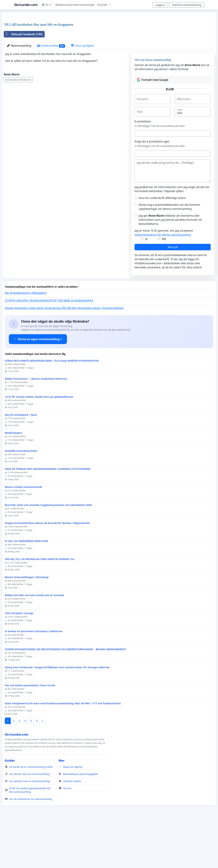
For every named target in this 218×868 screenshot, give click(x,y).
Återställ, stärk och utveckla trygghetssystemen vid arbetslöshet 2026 (48, 553)
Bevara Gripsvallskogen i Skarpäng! (27, 625)
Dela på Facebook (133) (23, 82)
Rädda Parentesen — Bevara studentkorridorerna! (36, 426)
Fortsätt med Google (153, 127)
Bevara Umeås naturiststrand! (23, 535)
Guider (10, 808)
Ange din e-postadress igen (152, 189)
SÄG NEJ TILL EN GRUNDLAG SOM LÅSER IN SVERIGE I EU (40, 607)
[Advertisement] (106, 42)
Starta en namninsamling (187, 5)
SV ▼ (47, 5)
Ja (146, 286)
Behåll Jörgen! (13, 480)
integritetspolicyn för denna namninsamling (163, 282)
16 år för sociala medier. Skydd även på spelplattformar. (39, 444)
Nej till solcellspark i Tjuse (21, 462)
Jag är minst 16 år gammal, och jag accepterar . (164, 280)
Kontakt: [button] (103, 5)
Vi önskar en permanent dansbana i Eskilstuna (34, 679)
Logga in (160, 5)
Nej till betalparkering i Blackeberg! (26, 341)
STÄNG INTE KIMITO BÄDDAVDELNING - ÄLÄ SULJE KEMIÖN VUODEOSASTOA (52, 408)
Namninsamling (19, 93)
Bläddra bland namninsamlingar (75, 5)
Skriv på (173, 295)
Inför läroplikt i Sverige (19, 661)
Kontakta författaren (18, 127)
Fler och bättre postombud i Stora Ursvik (30, 733)
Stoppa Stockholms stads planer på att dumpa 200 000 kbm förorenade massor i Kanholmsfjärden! (64, 356)
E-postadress (143, 169)
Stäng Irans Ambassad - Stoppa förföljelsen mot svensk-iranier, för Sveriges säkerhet (57, 715)
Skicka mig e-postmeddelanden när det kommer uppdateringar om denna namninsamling (169, 254)
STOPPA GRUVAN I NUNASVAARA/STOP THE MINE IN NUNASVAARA (49, 348)
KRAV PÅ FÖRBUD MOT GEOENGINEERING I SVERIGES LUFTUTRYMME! (48, 517)
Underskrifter (51, 93)
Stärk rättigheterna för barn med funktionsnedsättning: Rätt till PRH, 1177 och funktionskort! (63, 751)
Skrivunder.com (26, 5)
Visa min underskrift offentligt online (162, 246)
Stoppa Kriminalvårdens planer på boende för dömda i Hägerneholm (47, 571)
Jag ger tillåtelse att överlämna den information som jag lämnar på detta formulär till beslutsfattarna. (170, 267)
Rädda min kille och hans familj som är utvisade (34, 643)
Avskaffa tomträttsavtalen (21, 498)
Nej (164, 286)
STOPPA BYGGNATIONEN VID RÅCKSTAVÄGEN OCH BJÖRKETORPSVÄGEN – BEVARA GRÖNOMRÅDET (65, 697)
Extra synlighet (82, 93)
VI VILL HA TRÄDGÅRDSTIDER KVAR (26, 589)
